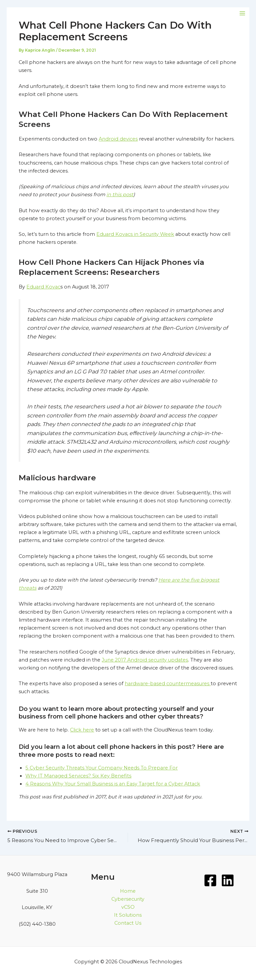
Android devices (118, 139)
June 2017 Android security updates (145, 660)
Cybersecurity (128, 899)
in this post (120, 195)
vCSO (128, 907)
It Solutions (128, 915)
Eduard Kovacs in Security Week (135, 234)
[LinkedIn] (228, 880)
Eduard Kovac (43, 287)
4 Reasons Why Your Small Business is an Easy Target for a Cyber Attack (113, 784)
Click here (82, 730)
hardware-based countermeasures (168, 684)
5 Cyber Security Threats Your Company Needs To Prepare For (101, 768)
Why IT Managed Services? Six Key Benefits (78, 776)
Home (128, 891)
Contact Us (128, 923)
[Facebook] (210, 880)
